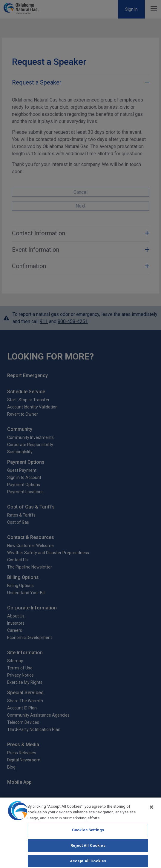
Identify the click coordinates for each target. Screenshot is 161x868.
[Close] (151, 812)
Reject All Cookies (88, 850)
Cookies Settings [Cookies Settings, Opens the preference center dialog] (88, 835)
